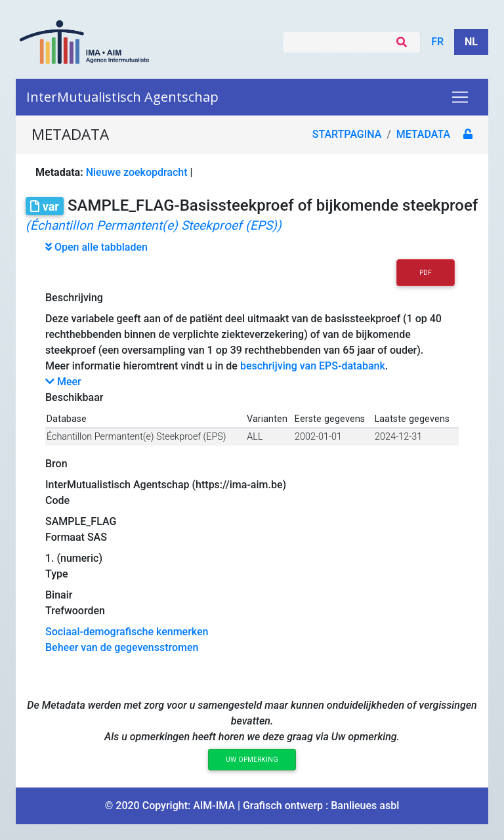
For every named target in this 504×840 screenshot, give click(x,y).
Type (57, 574)
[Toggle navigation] (460, 97)
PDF (426, 273)
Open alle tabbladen (96, 247)
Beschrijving (74, 298)
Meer (63, 382)
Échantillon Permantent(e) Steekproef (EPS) (136, 437)
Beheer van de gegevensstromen (122, 647)
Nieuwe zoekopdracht (137, 172)
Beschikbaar (74, 397)
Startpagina (347, 134)
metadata (423, 134)
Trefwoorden (75, 611)
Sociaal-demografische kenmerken (127, 632)
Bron (56, 464)
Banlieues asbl (365, 806)
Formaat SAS (76, 537)
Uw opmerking (252, 760)
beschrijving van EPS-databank (313, 366)
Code (57, 500)
